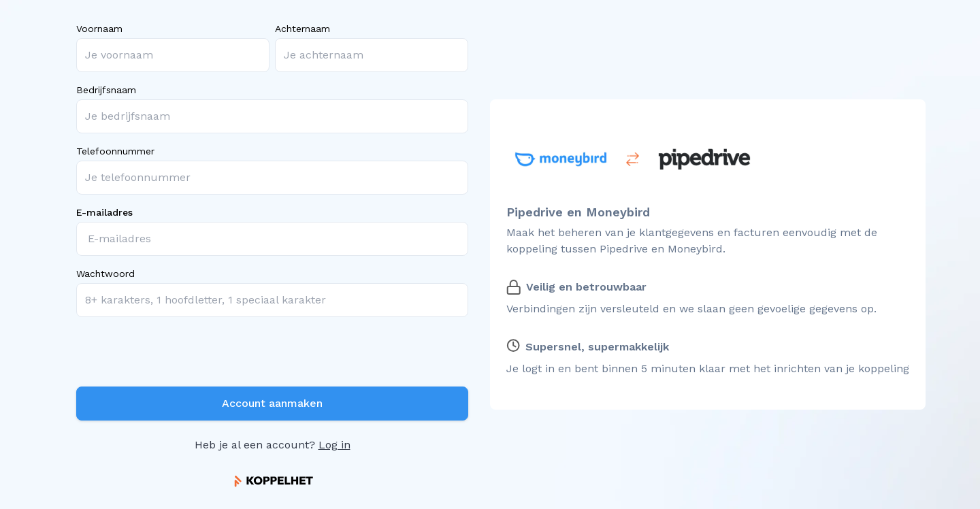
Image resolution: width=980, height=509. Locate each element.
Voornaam (99, 29)
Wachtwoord (105, 274)
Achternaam (303, 29)
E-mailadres (104, 212)
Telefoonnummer (115, 151)
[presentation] (180, 355)
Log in (334, 445)
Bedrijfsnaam (106, 90)
